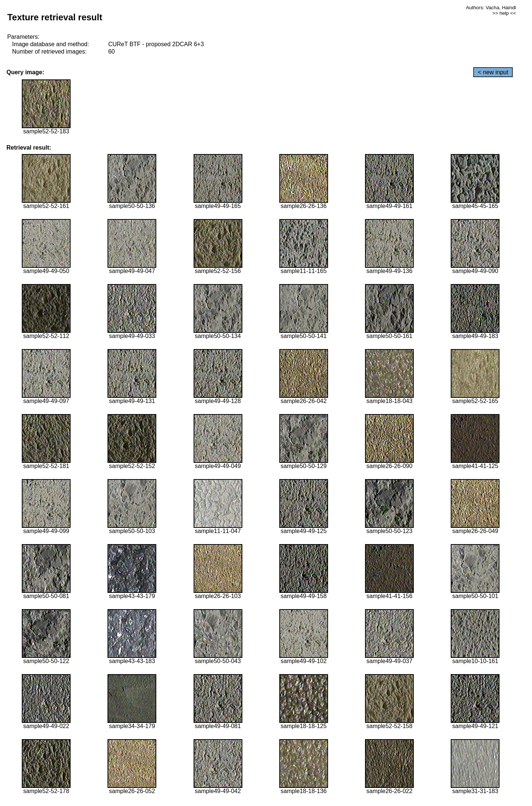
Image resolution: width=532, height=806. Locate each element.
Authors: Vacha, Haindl (491, 8)
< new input (493, 72)
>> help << (504, 13)
